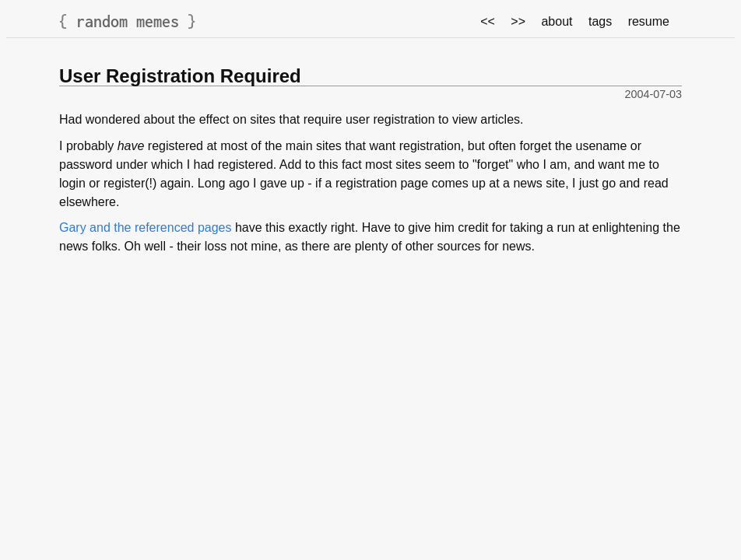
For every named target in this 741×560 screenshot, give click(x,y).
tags (600, 21)
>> (518, 21)
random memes (128, 21)
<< (488, 21)
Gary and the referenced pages (145, 227)
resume (649, 21)
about (557, 21)
